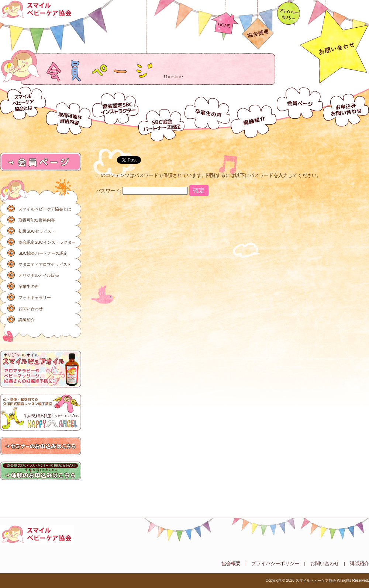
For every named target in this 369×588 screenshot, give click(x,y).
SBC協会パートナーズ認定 (161, 113)
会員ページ (300, 113)
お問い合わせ (346, 113)
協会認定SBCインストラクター (115, 113)
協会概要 (258, 25)
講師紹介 (254, 113)
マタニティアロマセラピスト (45, 264)
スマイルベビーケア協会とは (23, 113)
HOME (225, 18)
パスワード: (142, 191)
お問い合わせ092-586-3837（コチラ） (334, 42)
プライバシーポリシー (288, 13)
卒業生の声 (208, 113)
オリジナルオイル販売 (39, 275)
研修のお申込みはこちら (41, 446)
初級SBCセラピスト (37, 231)
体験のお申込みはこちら (41, 471)
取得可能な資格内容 (69, 113)
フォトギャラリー (35, 298)
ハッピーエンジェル (41, 413)
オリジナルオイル (41, 369)
